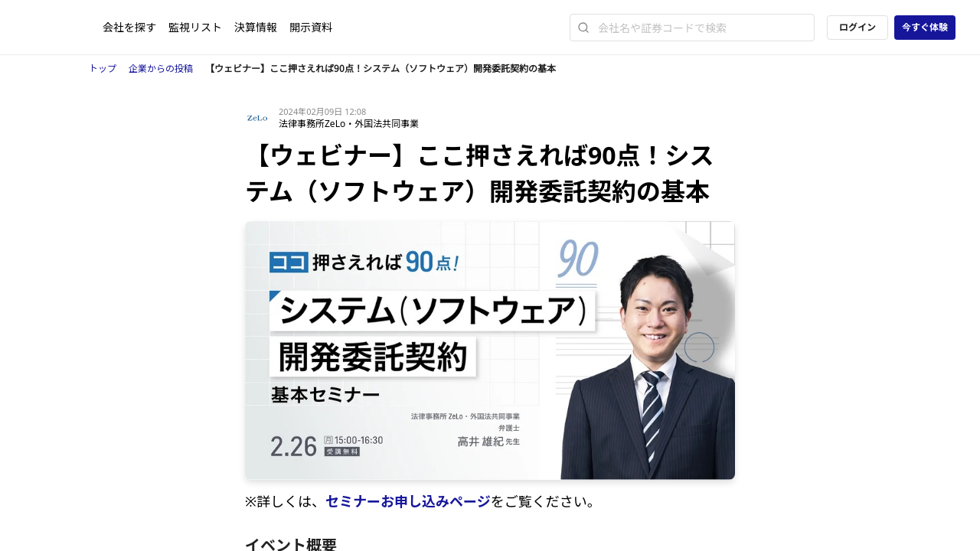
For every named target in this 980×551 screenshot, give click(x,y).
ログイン (857, 27)
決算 (256, 27)
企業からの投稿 (161, 68)
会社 (129, 27)
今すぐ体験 (925, 27)
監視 (195, 27)
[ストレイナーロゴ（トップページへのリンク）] (64, 28)
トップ (103, 68)
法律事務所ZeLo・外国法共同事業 (349, 124)
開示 (311, 27)
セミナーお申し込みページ (408, 501)
